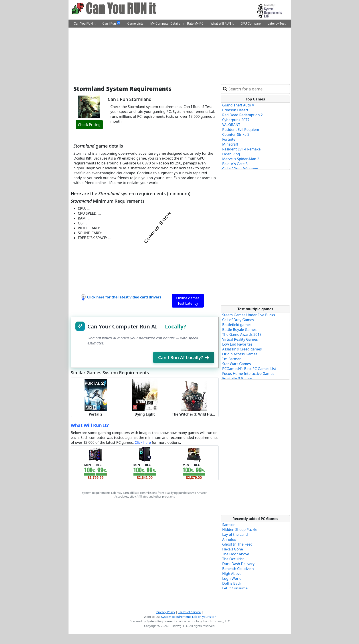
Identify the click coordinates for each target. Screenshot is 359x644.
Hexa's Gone (233, 549)
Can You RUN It (85, 24)
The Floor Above (236, 554)
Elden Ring (231, 154)
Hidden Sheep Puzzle (240, 530)
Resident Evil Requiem (241, 130)
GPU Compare (251, 24)
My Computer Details (165, 24)
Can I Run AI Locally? (184, 357)
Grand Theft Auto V (238, 105)
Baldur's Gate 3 (235, 164)
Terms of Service (190, 612)
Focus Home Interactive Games (248, 374)
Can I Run (111, 23)
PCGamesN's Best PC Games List (249, 369)
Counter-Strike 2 (236, 134)
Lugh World (232, 578)
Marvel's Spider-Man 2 (241, 159)
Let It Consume (235, 588)
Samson (229, 525)
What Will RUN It (222, 24)
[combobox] (258, 89)
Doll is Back (232, 583)
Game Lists (135, 24)
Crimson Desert (235, 110)
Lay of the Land (235, 534)
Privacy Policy (166, 612)
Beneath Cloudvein (238, 569)
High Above (232, 574)
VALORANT (231, 125)
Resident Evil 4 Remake (241, 149)
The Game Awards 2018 (242, 334)
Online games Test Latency (188, 301)
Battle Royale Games (239, 330)
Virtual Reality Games (240, 339)
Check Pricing (89, 125)
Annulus (229, 539)
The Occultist (233, 559)
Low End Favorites (237, 344)
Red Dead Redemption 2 (242, 115)
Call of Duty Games (238, 320)
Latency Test (277, 24)
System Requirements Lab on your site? (188, 617)
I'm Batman (232, 359)
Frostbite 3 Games (237, 378)
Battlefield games (237, 325)
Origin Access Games (240, 354)
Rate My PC (195, 24)
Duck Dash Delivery (238, 564)
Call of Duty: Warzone (240, 169)
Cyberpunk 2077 (236, 120)
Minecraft (230, 144)
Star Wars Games (237, 364)
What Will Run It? (90, 425)
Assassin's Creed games (242, 349)
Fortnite (229, 139)
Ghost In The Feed (237, 544)
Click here (143, 442)
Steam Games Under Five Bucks (249, 315)
